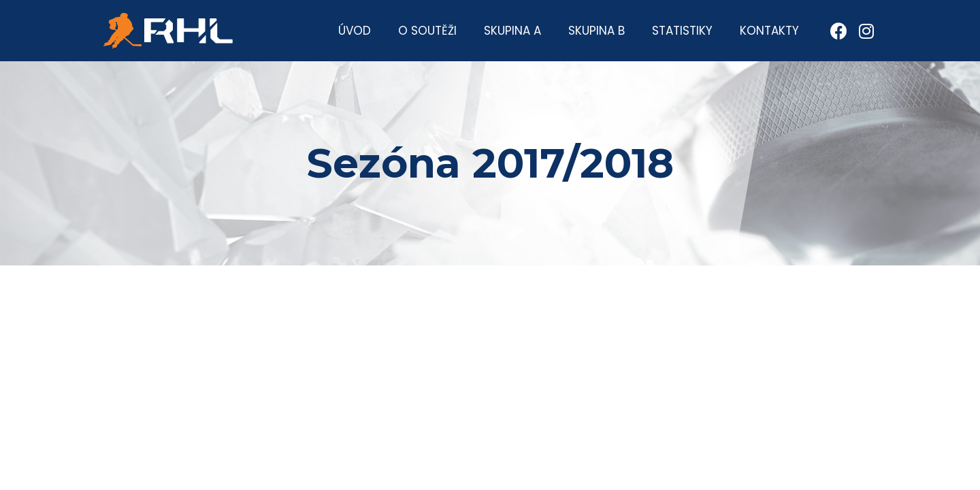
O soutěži (427, 31)
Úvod (355, 31)
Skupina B (597, 31)
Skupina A (512, 31)
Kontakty (769, 31)
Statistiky (682, 31)
